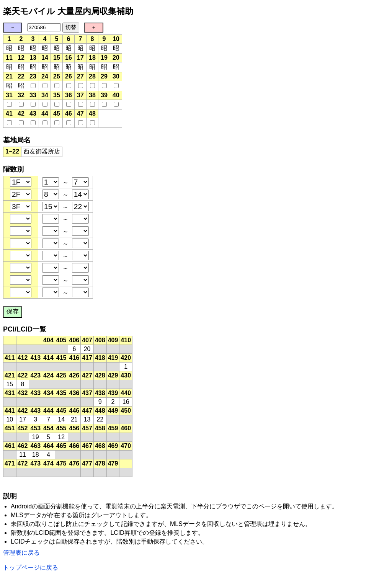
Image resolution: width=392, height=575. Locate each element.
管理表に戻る (21, 553)
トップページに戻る (31, 568)
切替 (71, 27)
